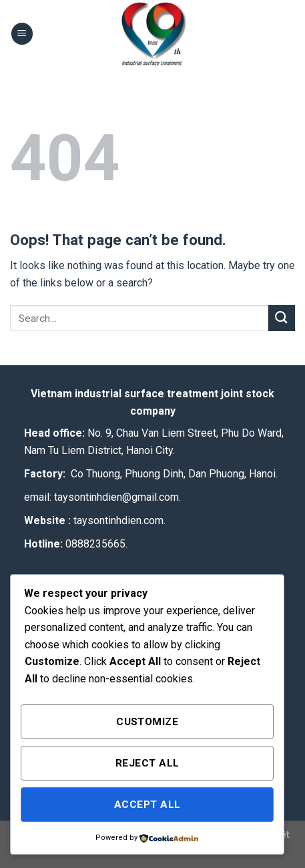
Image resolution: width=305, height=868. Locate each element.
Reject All (147, 763)
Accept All (147, 805)
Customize (147, 722)
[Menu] (22, 34)
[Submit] (282, 318)
